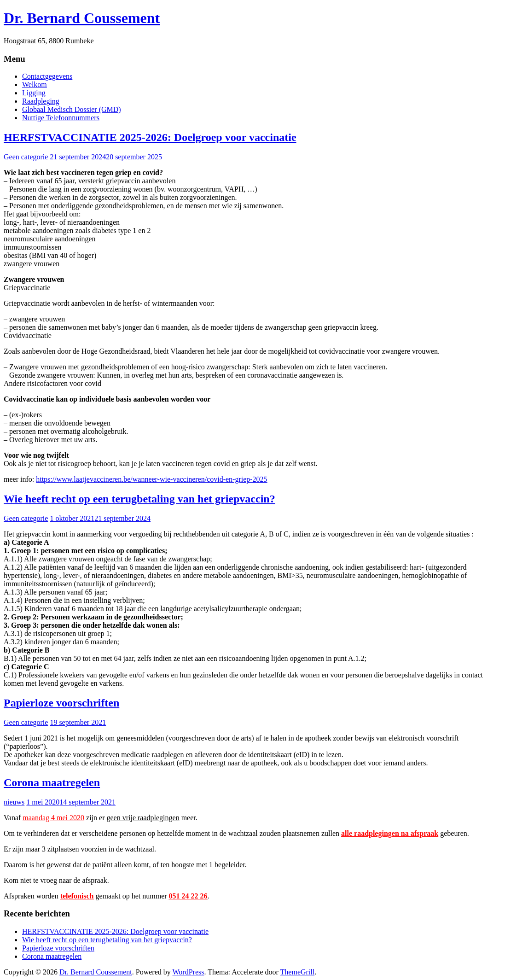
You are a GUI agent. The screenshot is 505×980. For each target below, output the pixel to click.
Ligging (34, 93)
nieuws (14, 802)
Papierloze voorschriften (61, 703)
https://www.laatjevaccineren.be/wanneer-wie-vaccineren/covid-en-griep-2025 (151, 479)
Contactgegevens (47, 76)
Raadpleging (41, 101)
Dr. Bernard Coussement (82, 18)
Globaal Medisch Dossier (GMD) (72, 109)
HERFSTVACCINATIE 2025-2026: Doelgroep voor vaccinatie (150, 137)
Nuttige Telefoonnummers (61, 118)
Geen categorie (26, 157)
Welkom (35, 85)
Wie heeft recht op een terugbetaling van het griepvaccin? (139, 499)
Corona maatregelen (52, 782)
